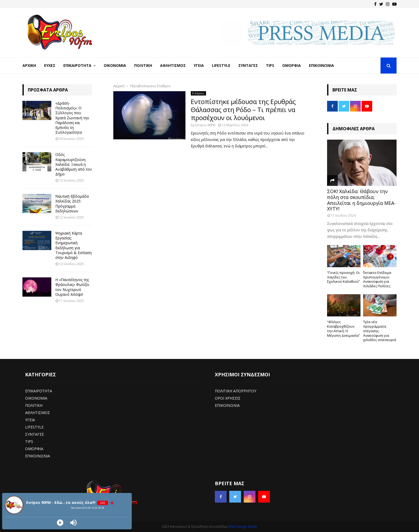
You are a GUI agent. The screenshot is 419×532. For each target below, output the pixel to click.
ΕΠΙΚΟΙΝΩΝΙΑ (38, 456)
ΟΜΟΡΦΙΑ (34, 449)
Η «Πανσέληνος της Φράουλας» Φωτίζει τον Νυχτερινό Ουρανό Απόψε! (72, 287)
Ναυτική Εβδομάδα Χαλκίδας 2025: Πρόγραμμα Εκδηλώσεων (72, 204)
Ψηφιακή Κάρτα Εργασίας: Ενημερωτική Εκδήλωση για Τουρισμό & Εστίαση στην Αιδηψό (73, 245)
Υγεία (199, 65)
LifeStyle (221, 65)
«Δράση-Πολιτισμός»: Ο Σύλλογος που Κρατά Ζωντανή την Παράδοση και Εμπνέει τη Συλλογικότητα (72, 118)
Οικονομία (115, 65)
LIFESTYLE (34, 427)
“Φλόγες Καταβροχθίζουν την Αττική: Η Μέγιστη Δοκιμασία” (344, 328)
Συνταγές (248, 65)
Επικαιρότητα (77, 65)
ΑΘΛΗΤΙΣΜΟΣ (38, 413)
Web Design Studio (243, 527)
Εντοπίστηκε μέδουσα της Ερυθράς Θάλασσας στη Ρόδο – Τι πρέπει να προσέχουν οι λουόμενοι (243, 110)
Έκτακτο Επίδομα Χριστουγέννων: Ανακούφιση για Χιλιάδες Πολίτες (377, 279)
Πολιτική (143, 65)
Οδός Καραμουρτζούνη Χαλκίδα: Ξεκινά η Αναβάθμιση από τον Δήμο (74, 164)
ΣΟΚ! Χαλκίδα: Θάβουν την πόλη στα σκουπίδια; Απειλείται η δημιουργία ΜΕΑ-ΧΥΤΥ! (361, 200)
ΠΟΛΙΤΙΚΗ (34, 405)
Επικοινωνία (321, 65)
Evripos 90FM (205, 125)
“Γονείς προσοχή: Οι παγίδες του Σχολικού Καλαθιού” (344, 277)
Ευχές (50, 65)
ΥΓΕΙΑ (30, 420)
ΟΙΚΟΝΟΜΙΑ (36, 398)
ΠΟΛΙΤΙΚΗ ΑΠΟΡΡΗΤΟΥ (236, 391)
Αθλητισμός (173, 65)
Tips (270, 65)
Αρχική (29, 65)
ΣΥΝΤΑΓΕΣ (35, 434)
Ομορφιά (292, 65)
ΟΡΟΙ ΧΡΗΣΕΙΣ (228, 398)
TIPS (29, 441)
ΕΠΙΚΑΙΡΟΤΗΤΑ (39, 391)
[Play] (60, 523)
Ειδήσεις (198, 93)
